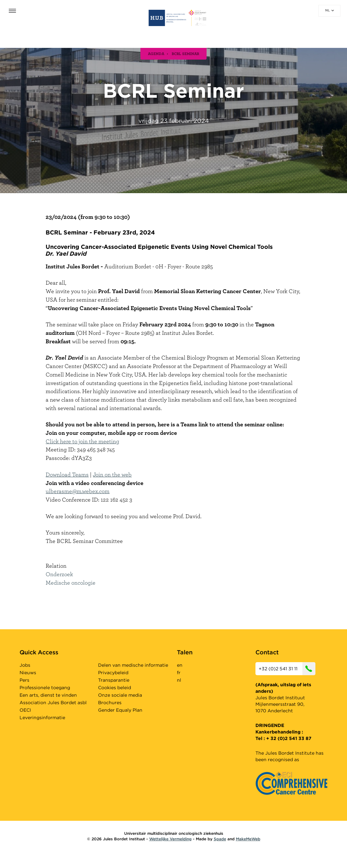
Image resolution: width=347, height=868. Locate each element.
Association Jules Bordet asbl (53, 703)
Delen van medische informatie (133, 665)
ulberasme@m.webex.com (78, 491)
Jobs (25, 665)
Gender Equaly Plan (120, 710)
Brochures (110, 703)
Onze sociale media (120, 695)
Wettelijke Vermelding (170, 839)
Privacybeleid (113, 673)
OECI (25, 710)
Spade (220, 839)
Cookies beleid (115, 688)
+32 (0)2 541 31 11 (287, 669)
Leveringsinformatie (42, 718)
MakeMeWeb (248, 839)
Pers (24, 680)
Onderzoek (59, 574)
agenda (156, 53)
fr (179, 673)
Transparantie (114, 680)
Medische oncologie (71, 583)
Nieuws (28, 673)
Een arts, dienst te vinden (48, 695)
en (180, 665)
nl (330, 10)
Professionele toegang (45, 688)
